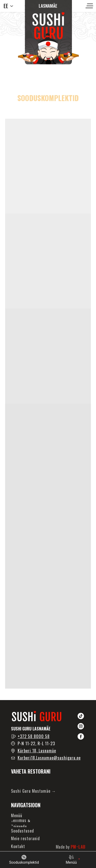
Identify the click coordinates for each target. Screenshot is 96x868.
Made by (71, 847)
